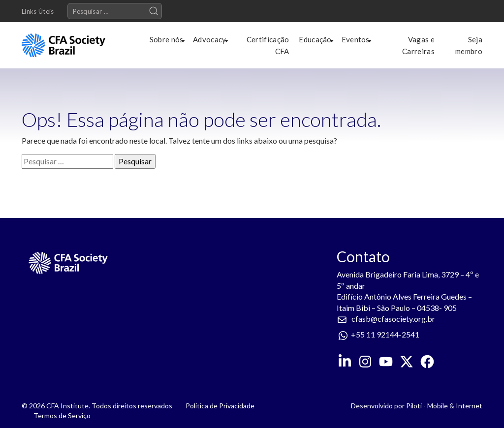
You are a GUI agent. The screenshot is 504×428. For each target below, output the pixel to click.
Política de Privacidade (220, 406)
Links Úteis (38, 11)
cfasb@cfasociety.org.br (393, 319)
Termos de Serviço (62, 415)
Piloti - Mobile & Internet (444, 406)
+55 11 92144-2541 (385, 334)
